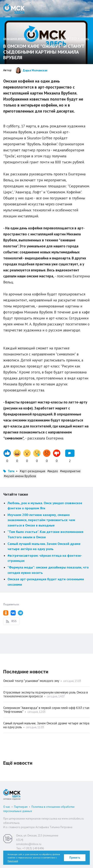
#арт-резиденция (33, 471)
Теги (11, 471)
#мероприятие (70, 471)
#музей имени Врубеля (20, 476)
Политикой (13, 861)
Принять (75, 858)
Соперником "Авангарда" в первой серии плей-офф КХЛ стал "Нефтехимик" (46, 710)
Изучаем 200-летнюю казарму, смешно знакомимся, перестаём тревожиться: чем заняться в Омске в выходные (41, 520)
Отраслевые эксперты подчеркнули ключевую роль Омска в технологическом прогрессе (46, 694)
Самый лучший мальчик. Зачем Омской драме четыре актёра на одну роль (46, 725)
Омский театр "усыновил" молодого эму (31, 681)
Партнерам (21, 807)
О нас (7, 807)
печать (85, 39)
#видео (53, 471)
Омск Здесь (14, 9)
